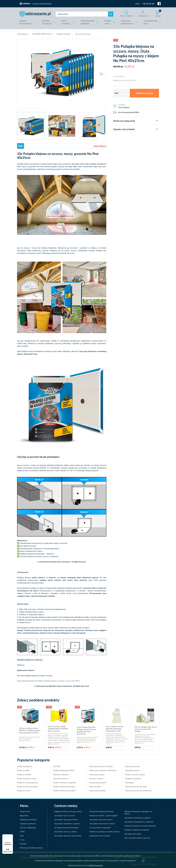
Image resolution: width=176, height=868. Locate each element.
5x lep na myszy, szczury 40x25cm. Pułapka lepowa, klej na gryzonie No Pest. (30, 730)
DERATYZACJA (127, 22)
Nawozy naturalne (133, 766)
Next (101, 74)
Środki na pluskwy (24, 766)
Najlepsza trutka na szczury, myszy (68, 811)
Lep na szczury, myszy (83, 34)
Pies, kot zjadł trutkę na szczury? (137, 838)
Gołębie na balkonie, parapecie (137, 830)
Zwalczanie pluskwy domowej (101, 811)
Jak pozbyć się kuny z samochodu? (68, 836)
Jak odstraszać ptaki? (133, 834)
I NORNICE (66, 22)
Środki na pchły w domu (27, 778)
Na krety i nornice (96, 778)
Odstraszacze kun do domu (136, 786)
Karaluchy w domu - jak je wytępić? (104, 815)
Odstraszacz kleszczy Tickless (101, 766)
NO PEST (57, 766)
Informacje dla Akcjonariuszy (31, 848)
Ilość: (117, 93)
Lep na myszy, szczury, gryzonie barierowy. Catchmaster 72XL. (115, 729)
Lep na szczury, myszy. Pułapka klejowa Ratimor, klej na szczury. (58, 729)
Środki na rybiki (23, 770)
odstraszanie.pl (35, 14)
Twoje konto (143, 16)
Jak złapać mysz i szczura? (65, 815)
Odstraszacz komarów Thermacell (103, 770)
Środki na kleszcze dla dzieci (64, 790)
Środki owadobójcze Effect (64, 770)
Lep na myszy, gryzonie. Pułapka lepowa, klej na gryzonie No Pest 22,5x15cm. (86, 730)
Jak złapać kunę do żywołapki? (66, 827)
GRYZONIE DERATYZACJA (42, 34)
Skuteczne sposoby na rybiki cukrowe (104, 832)
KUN (150, 22)
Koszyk (158, 14)
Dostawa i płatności (28, 823)
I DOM (108, 22)
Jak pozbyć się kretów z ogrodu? (67, 823)
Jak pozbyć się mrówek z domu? (102, 823)
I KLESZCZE (47, 22)
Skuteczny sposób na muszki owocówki (140, 826)
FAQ (22, 836)
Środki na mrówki (24, 774)
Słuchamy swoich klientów (42, 4)
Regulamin (24, 815)
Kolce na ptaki (95, 786)
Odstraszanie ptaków (98, 782)
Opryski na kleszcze (61, 774)
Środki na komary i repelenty (65, 782)
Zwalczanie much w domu (100, 836)
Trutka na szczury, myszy (135, 774)
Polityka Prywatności (96, 865)
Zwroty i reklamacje (28, 827)
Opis (21, 146)
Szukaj (111, 14)
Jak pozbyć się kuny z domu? (66, 832)
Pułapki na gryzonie (63, 34)
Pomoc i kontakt (126, 16)
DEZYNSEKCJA (26, 22)
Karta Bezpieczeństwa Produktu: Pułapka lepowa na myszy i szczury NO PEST (48, 681)
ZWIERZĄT (87, 22)
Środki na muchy (24, 790)
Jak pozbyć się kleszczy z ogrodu (137, 818)
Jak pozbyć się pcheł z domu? (101, 819)
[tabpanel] (62, 73)
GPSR (22, 832)
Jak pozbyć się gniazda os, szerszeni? (139, 822)
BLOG (137, 4)
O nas (22, 840)
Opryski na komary (61, 778)
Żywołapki (129, 782)
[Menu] (12, 836)
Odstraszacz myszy (97, 774)
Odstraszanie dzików (97, 790)
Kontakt (23, 844)
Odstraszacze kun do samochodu (138, 790)
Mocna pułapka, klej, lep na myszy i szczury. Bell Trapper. (146, 729)
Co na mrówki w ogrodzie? (100, 827)
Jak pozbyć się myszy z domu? (66, 819)
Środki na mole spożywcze (28, 782)
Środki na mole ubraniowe (28, 786)
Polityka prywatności (28, 819)
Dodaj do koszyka (144, 93)
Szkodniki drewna (132, 770)
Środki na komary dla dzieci (64, 786)
